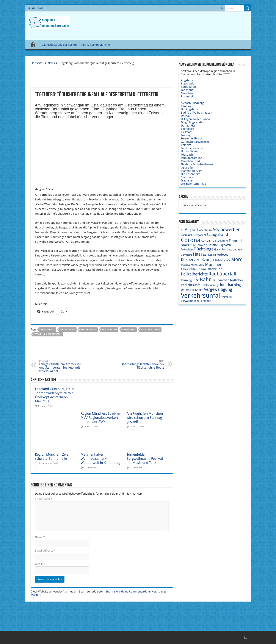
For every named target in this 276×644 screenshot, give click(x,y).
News (51, 63)
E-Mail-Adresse (45, 551)
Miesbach (187, 155)
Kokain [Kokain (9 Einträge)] (212, 255)
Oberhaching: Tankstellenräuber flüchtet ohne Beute (142, 364)
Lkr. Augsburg (190, 109)
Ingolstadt (187, 84)
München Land (190, 161)
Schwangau (109, 330)
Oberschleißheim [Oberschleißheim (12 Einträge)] (193, 269)
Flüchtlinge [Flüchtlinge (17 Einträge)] (204, 249)
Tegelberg (129, 330)
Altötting (186, 106)
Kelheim (186, 145)
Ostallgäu (187, 168)
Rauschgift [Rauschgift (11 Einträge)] (188, 280)
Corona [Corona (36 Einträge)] (191, 240)
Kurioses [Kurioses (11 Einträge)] (222, 255)
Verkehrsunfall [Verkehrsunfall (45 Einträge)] (201, 295)
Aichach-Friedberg (192, 103)
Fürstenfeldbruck (192, 138)
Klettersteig (89, 330)
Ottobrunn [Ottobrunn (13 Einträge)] (214, 269)
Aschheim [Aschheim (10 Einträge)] (205, 230)
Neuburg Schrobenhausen (198, 164)
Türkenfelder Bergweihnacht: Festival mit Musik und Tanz (145, 459)
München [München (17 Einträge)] (214, 265)
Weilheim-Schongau (194, 184)
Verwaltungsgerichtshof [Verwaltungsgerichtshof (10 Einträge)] (196, 301)
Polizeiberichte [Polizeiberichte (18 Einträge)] (194, 274)
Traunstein (188, 181)
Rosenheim (188, 96)
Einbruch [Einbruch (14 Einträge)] (236, 241)
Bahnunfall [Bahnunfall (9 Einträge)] (187, 235)
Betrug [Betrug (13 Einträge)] (212, 235)
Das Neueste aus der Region (59, 45)
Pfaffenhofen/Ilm (192, 171)
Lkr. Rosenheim (191, 174)
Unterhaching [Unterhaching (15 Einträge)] (230, 285)
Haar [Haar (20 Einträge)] (198, 254)
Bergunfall (48, 330)
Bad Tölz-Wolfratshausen (197, 113)
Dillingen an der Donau (195, 119)
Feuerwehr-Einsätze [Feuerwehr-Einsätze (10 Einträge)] (205, 245)
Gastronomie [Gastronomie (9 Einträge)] (234, 250)
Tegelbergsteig (151, 330)
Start (33, 44)
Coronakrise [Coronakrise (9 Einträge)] (208, 241)
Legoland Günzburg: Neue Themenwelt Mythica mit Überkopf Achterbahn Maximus (55, 395)
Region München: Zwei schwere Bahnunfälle (52, 456)
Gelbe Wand (68, 330)
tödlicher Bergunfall (48, 334)
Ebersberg (187, 129)
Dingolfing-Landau (193, 122)
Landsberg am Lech (193, 148)
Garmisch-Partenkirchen (196, 142)
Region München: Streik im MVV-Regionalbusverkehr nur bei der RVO (101, 418)
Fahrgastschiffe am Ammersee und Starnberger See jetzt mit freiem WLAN (61, 366)
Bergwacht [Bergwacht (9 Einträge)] (200, 235)
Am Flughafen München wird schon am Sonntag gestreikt (145, 418)
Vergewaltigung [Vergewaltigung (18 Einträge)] (218, 289)
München (187, 93)
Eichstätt (186, 132)
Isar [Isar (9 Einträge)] (205, 255)
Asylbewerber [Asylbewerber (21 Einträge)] (226, 230)
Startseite (36, 63)
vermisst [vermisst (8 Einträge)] (227, 297)
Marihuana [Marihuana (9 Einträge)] (224, 260)
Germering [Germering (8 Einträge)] (187, 255)
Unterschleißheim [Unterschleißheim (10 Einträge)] (192, 290)
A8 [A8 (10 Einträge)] (183, 230)
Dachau (186, 116)
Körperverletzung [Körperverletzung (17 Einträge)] (197, 260)
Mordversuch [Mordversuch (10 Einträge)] (189, 265)
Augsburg (187, 80)
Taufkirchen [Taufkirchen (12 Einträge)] (221, 280)
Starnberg (187, 177)
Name (40, 537)
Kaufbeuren (188, 87)
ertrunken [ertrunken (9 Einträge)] (187, 245)
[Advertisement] (169, 26)
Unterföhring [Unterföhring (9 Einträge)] (210, 285)
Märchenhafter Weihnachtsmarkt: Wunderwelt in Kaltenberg (100, 459)
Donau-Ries (188, 126)
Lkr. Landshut (189, 151)
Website (40, 564)
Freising (186, 135)
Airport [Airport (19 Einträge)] (192, 230)
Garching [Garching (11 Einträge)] (220, 249)
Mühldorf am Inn (192, 158)
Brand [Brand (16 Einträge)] (223, 234)
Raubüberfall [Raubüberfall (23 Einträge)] (222, 274)
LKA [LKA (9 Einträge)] (215, 260)
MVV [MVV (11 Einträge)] (201, 265)
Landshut (187, 90)
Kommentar (44, 499)
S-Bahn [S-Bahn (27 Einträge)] (204, 280)
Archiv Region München (96, 45)
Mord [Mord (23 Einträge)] (237, 259)
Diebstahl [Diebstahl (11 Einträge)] (222, 241)
